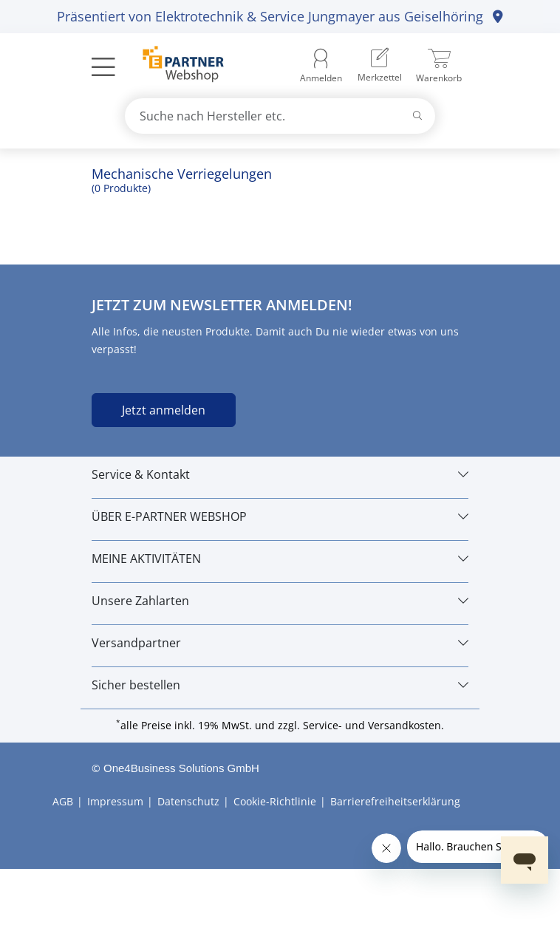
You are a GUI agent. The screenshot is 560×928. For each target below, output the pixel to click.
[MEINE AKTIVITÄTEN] (280, 559)
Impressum (115, 801)
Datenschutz (188, 801)
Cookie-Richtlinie (275, 801)
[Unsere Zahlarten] (280, 601)
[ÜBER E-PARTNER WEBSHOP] (280, 516)
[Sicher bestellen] (280, 685)
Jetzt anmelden (164, 410)
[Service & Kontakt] (280, 474)
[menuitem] (380, 66)
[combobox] (280, 116)
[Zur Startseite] (175, 66)
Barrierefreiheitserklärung (395, 801)
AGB (63, 801)
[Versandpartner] (280, 643)
